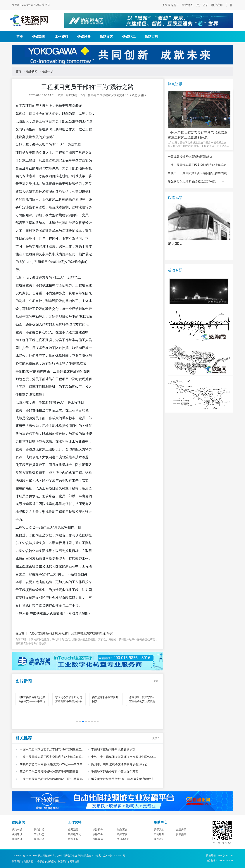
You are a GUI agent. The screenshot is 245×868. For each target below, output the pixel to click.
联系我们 (63, 861)
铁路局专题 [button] (169, 5)
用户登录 (202, 5)
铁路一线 (48, 71)
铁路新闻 (39, 37)
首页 (20, 37)
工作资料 (61, 37)
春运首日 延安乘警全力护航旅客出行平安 (86, 633)
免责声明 (28, 861)
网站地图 (187, 5)
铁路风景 (84, 37)
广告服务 (40, 861)
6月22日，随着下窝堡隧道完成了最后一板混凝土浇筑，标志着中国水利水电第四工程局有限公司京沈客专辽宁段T (199, 144)
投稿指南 (51, 861)
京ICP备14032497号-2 (115, 856)
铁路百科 (151, 37)
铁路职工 (129, 37)
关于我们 (17, 861)
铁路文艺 (106, 37)
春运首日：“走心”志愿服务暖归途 (37, 633)
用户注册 (217, 5)
